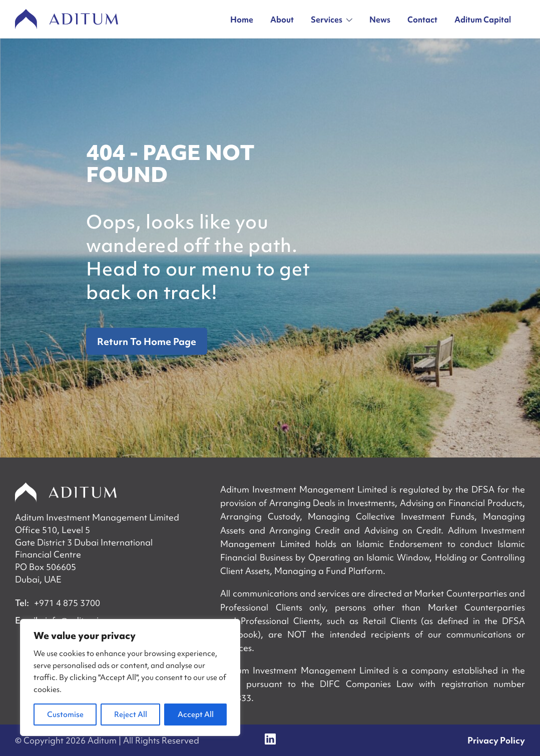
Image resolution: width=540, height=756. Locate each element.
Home (242, 19)
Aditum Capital (483, 19)
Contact (422, 19)
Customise (65, 714)
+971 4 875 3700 (67, 603)
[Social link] (270, 739)
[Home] (66, 492)
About (282, 19)
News (380, 19)
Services (332, 19)
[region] (130, 677)
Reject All (131, 714)
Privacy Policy (496, 740)
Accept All (196, 714)
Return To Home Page (147, 341)
